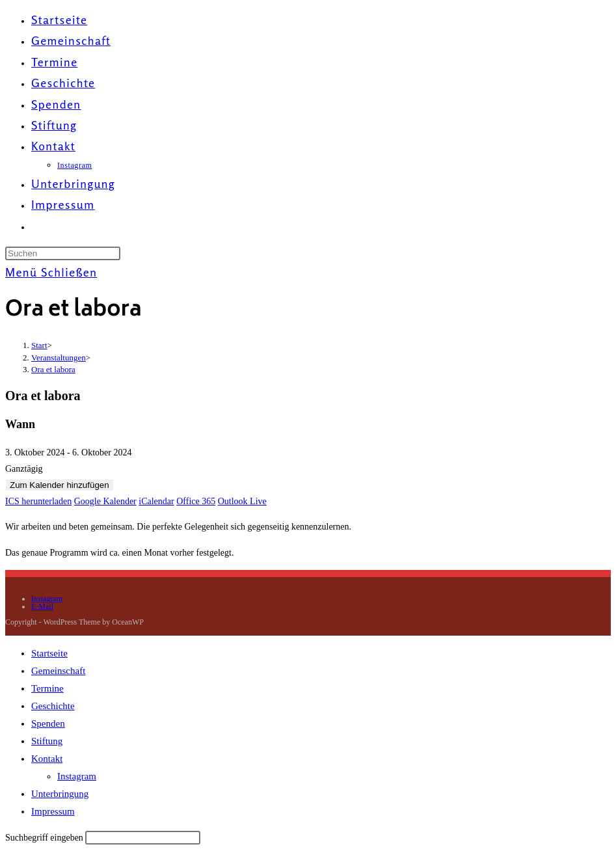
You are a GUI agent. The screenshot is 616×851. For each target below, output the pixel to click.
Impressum (53, 811)
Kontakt (47, 759)
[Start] (39, 345)
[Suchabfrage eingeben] (63, 253)
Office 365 (196, 501)
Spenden (48, 723)
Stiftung (47, 741)
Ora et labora (53, 369)
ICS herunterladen (38, 501)
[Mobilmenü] (51, 272)
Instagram (47, 599)
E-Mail (42, 606)
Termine (47, 688)
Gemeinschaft (58, 671)
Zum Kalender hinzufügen (60, 485)
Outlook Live (242, 501)
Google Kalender (105, 501)
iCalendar (156, 501)
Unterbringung (60, 794)
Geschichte (53, 706)
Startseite (49, 653)
